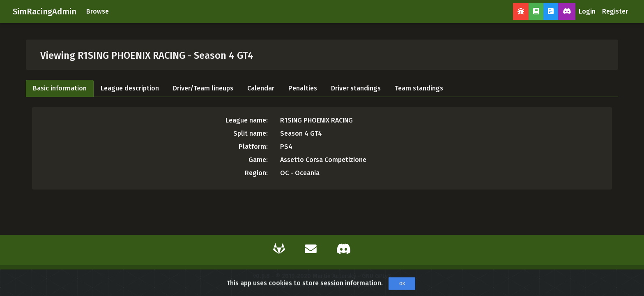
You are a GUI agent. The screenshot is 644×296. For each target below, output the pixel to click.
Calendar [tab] (261, 88)
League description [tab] (130, 88)
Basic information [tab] (60, 88)
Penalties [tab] (303, 88)
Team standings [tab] (419, 88)
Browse (98, 11)
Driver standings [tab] (356, 88)
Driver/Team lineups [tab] (203, 88)
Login (587, 11)
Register (615, 11)
